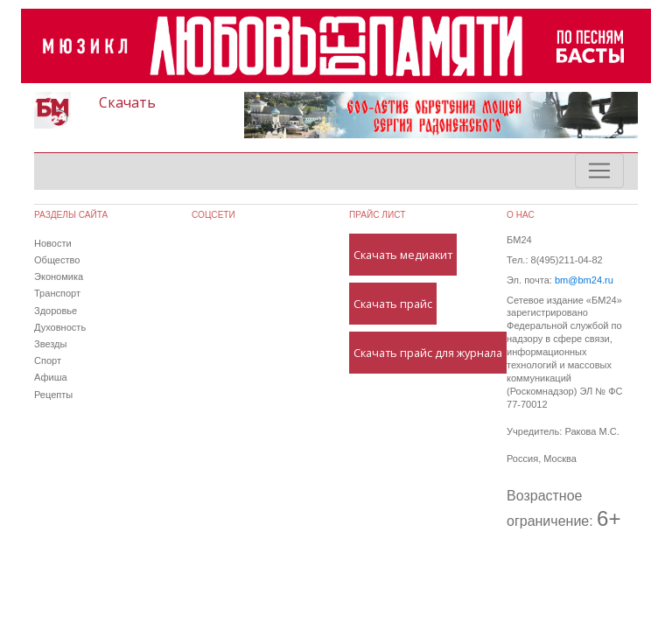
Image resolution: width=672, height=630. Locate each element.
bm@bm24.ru (584, 280)
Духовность (60, 327)
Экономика (59, 276)
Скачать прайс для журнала (428, 353)
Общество (57, 260)
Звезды (50, 344)
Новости (53, 243)
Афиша (51, 377)
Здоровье (56, 311)
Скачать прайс (393, 304)
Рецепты (53, 395)
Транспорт (57, 293)
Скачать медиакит (403, 255)
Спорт (48, 360)
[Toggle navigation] (599, 171)
